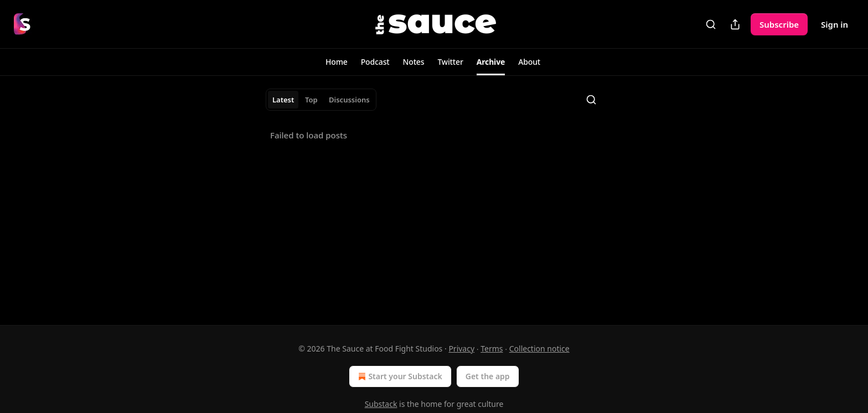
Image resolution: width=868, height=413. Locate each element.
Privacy (461, 349)
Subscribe (779, 24)
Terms (492, 349)
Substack (381, 404)
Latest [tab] (283, 100)
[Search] (711, 24)
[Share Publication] (735, 24)
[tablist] (321, 100)
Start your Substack (399, 376)
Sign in (835, 24)
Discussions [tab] (349, 100)
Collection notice (539, 349)
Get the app (488, 376)
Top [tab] (311, 100)
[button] (337, 62)
